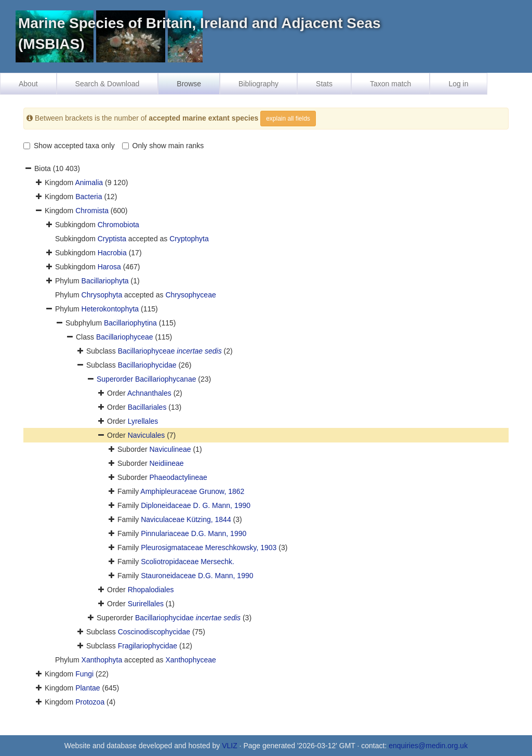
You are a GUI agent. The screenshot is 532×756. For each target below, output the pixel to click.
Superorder (116, 379)
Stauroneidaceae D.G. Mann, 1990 (197, 576)
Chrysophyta (102, 295)
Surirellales (146, 604)
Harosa (109, 267)
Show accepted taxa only (69, 146)
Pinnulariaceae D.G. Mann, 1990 (194, 533)
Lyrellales (143, 421)
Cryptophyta (189, 239)
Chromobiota (118, 225)
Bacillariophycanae (166, 379)
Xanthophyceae (190, 660)
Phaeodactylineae (178, 477)
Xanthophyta (102, 660)
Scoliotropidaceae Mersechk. (188, 562)
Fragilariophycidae (148, 646)
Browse (189, 84)
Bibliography (258, 84)
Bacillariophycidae (147, 365)
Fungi (84, 674)
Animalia (89, 183)
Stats (324, 84)
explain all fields (288, 119)
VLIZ (230, 746)
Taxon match (390, 84)
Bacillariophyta (105, 281)
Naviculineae (170, 449)
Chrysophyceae (190, 295)
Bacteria (89, 197)
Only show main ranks (163, 146)
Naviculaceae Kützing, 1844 (186, 519)
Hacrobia (112, 253)
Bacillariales (147, 407)
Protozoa (90, 702)
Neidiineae (166, 463)
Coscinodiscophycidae (154, 632)
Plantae (88, 688)
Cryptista (112, 239)
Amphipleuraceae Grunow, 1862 (192, 491)
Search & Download (108, 84)
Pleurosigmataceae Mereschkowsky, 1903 (209, 548)
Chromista (92, 211)
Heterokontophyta (110, 309)
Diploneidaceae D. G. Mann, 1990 (196, 505)
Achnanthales (149, 393)
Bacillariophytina (130, 323)
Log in (458, 84)
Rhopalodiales (151, 590)
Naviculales (147, 435)
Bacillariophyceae (125, 337)
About (28, 84)
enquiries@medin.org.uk (428, 746)
